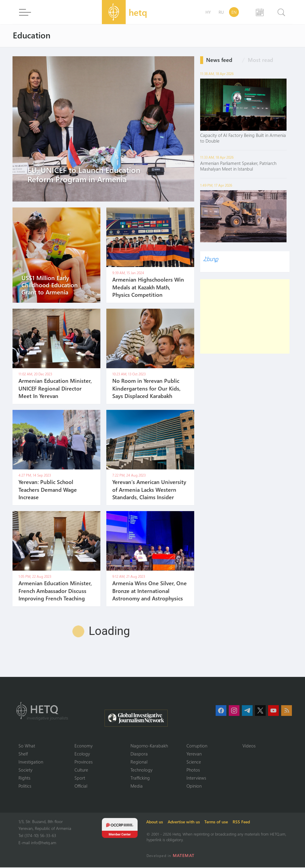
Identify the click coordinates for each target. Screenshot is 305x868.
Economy (84, 746)
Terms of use (217, 822)
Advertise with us (185, 822)
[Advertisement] (245, 316)
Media (137, 786)
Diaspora (139, 754)
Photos (193, 770)
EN (234, 12)
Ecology (82, 754)
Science (194, 762)
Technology (141, 770)
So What (27, 746)
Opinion (194, 786)
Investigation (31, 762)
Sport (80, 778)
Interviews (196, 778)
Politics (25, 786)
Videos (249, 746)
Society (25, 770)
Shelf (23, 754)
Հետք (211, 259)
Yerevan (194, 754)
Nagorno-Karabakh (149, 746)
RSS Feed (242, 822)
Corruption (197, 746)
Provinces (84, 762)
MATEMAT (184, 856)
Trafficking (140, 778)
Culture (81, 770)
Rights (24, 778)
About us (155, 822)
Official (81, 786)
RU (221, 12)
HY (208, 12)
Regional (139, 762)
